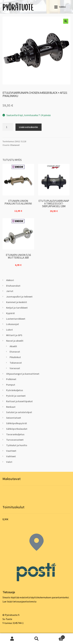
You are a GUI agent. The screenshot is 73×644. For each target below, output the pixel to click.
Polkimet (11, 379)
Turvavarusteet (15, 440)
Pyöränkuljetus (15, 390)
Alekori (10, 280)
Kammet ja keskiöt (17, 302)
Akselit (13, 346)
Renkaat (11, 407)
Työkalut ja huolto (17, 445)
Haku (36, 639)
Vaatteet (11, 451)
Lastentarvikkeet (16, 319)
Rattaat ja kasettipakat (19, 401)
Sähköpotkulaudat (17, 429)
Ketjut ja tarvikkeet (17, 308)
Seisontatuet (14, 418)
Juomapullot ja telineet (19, 297)
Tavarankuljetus (15, 434)
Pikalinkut (15, 357)
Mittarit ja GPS (14, 335)
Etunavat (15, 145)
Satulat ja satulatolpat (19, 412)
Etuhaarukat (13, 286)
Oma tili (12, 639)
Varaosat (15, 368)
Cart (57, 636)
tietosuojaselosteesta (24, 601)
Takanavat (16, 363)
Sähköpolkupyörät (17, 423)
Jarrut (10, 291)
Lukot (9, 330)
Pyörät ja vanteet (16, 396)
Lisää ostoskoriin (28, 127)
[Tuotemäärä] (8, 127)
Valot (9, 462)
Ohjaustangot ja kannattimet (23, 374)
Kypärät (11, 313)
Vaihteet (11, 456)
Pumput (11, 385)
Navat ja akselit (15, 341)
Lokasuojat (13, 324)
